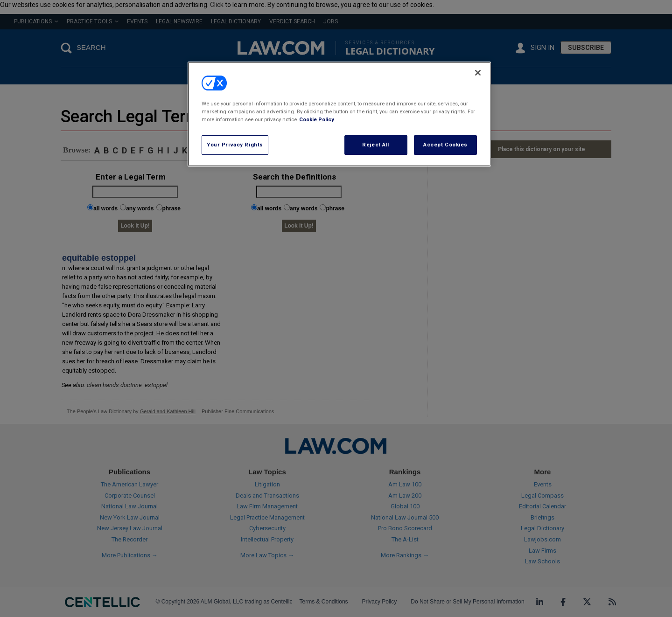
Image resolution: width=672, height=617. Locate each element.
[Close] (478, 73)
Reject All (376, 145)
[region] (339, 114)
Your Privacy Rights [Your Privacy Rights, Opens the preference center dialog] (235, 145)
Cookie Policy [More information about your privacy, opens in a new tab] (317, 119)
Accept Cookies (445, 145)
